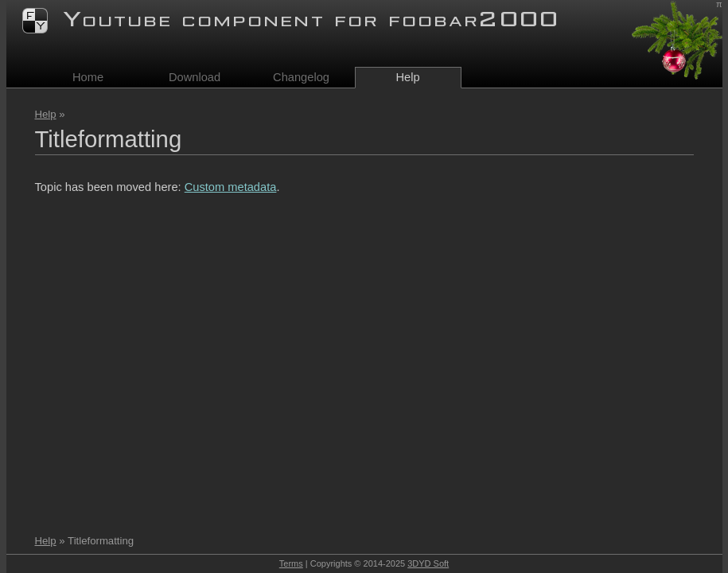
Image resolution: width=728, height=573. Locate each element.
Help (46, 114)
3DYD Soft (428, 563)
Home (88, 77)
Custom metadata (231, 187)
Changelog (301, 77)
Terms (291, 563)
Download (195, 77)
